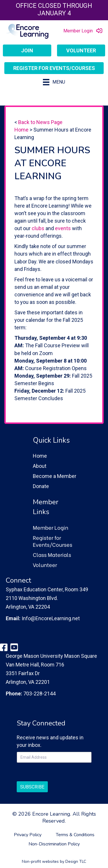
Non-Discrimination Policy (54, 844)
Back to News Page (40, 122)
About (40, 466)
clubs (38, 228)
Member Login (51, 527)
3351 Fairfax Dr (23, 673)
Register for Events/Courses (53, 541)
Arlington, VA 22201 (28, 682)
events (63, 228)
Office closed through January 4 (54, 9)
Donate (41, 486)
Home (21, 130)
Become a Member (55, 476)
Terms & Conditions (75, 835)
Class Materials (52, 554)
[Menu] (54, 82)
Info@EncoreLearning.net (51, 618)
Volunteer (45, 565)
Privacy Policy (28, 835)
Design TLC (76, 861)
